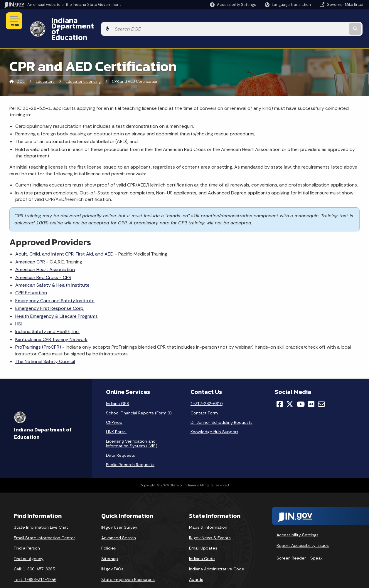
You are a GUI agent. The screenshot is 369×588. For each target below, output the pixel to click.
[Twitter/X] (290, 388)
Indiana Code (202, 543)
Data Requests (121, 439)
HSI (18, 308)
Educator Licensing (83, 66)
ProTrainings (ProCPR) (38, 331)
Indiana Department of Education (106, 21)
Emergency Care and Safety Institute (55, 285)
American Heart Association (45, 254)
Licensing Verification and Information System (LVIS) (132, 428)
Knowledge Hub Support (214, 416)
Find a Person (27, 532)
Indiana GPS (118, 388)
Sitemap (110, 543)
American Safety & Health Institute (52, 269)
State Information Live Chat (41, 511)
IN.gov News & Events (210, 522)
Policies (109, 532)
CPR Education (31, 277)
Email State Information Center (44, 522)
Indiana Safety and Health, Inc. (47, 316)
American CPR (30, 246)
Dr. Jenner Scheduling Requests (221, 406)
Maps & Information (208, 511)
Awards (196, 564)
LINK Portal (116, 416)
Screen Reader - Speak (300, 542)
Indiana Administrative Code (217, 553)
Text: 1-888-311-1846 (35, 564)
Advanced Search (119, 522)
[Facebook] (280, 388)
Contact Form (204, 397)
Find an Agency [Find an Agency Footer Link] (29, 543)
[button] (233, 5)
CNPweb (114, 406)
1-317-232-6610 (207, 388)
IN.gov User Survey (119, 511)
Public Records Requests (130, 449)
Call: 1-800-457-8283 (34, 553)
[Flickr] (311, 388)
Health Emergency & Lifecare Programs (57, 300)
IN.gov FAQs (112, 553)
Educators (45, 66)
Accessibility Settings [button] (298, 519)
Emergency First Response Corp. (50, 292)
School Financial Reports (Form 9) (139, 397)
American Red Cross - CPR (43, 262)
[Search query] (323, 21)
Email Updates (203, 532)
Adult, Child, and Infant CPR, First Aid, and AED (64, 238)
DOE (21, 66)
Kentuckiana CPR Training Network (51, 324)
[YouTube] (301, 388)
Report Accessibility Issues (303, 530)
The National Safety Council (45, 346)
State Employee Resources (128, 564)
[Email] (321, 388)
